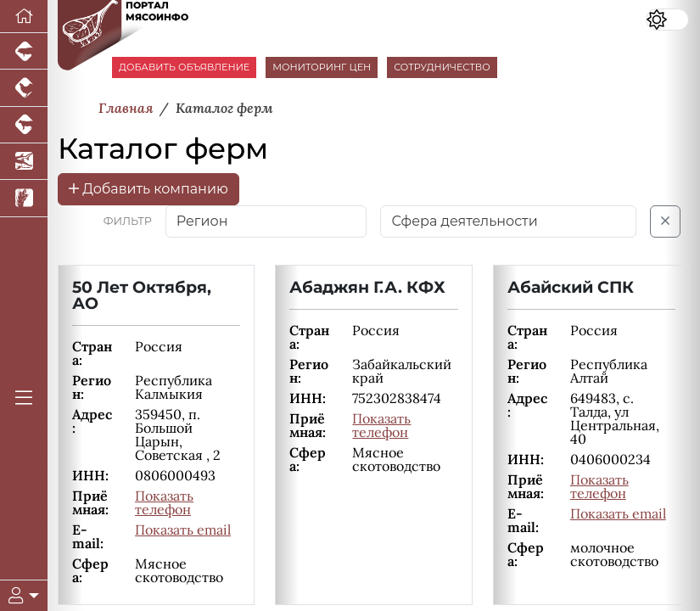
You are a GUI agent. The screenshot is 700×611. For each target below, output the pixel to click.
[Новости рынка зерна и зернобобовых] (24, 198)
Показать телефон (164, 502)
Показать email (183, 530)
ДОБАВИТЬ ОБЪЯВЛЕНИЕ (184, 67)
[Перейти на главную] (24, 17)
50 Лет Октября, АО (142, 295)
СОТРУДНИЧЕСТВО (442, 67)
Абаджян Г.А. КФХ (367, 287)
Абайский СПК (571, 287)
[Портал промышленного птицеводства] (24, 88)
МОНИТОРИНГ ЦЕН (322, 67)
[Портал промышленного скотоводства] (24, 125)
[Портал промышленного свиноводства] (24, 51)
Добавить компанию (148, 189)
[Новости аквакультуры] (24, 162)
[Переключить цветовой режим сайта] (668, 20)
